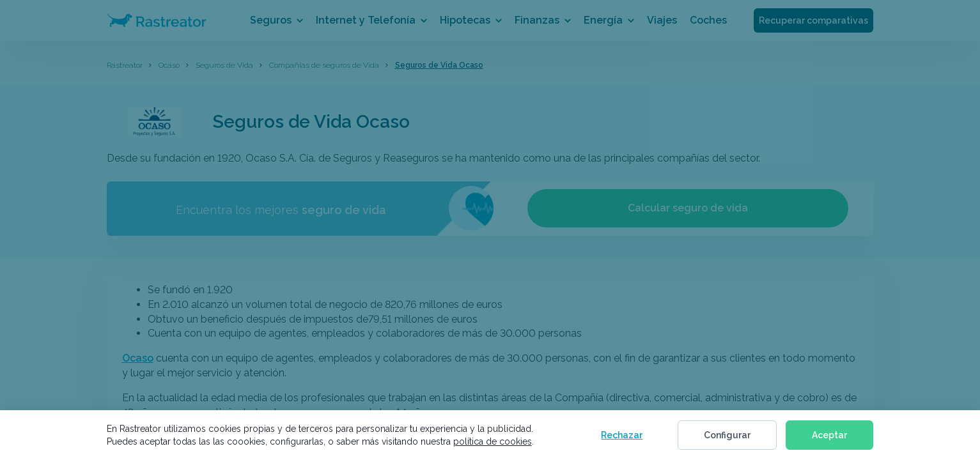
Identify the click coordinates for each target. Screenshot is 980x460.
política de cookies (493, 441)
